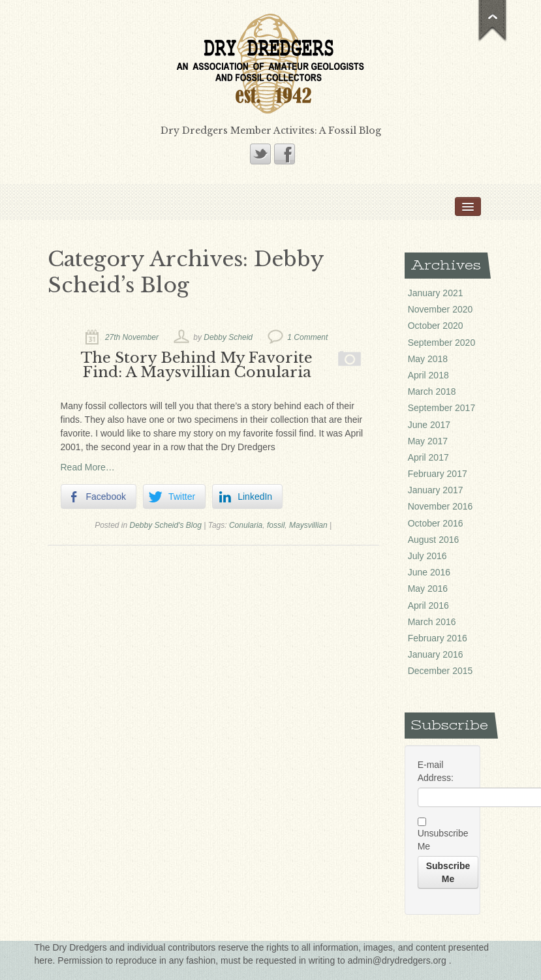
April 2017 (428, 457)
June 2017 (429, 425)
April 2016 (428, 605)
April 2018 (428, 375)
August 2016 (434, 540)
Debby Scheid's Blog (166, 525)
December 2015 (441, 671)
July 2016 (427, 556)
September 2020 (442, 343)
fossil (276, 525)
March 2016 (432, 622)
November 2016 (441, 506)
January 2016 (436, 654)
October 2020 (436, 326)
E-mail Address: (436, 771)
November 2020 (441, 309)
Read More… (88, 467)
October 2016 (436, 523)
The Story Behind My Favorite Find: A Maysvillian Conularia (197, 365)
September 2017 (442, 408)
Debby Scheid (228, 337)
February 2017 (438, 474)
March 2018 (432, 391)
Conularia (246, 525)
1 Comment (307, 337)
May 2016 (428, 589)
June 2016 (429, 572)
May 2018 (428, 359)
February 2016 (438, 638)
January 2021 (436, 293)
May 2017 (428, 441)
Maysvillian (308, 525)
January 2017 (436, 490)
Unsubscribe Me (443, 834)
